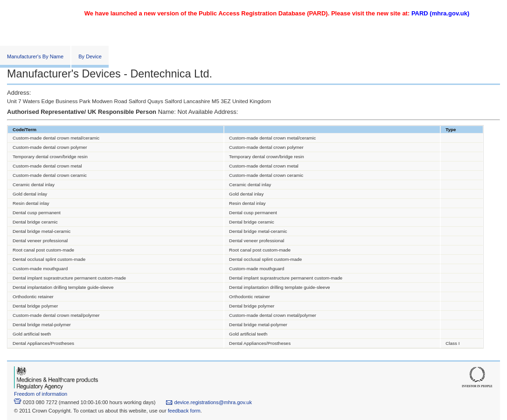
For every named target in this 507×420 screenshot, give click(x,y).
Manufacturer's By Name (35, 56)
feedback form (184, 411)
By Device (90, 56)
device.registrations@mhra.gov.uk (209, 402)
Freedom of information (41, 394)
